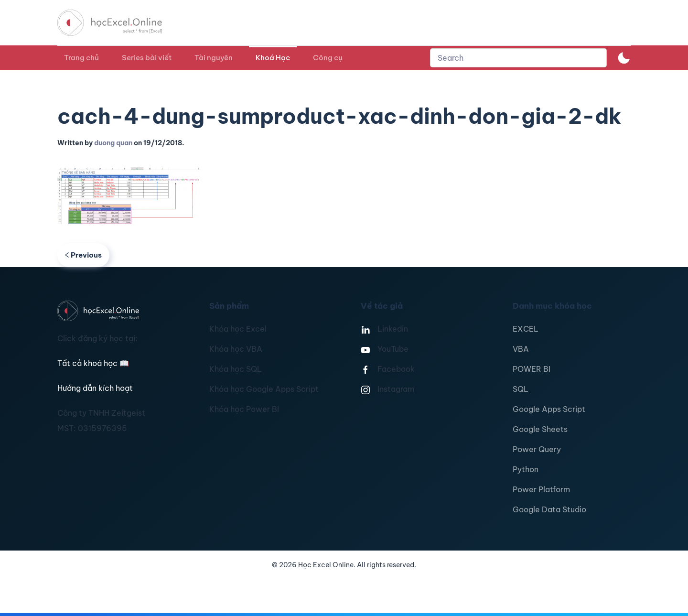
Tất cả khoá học (93, 363)
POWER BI (532, 369)
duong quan (113, 143)
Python (526, 469)
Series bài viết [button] (147, 58)
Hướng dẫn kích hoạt (95, 388)
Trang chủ (81, 58)
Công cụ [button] (328, 58)
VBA (521, 349)
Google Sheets (540, 429)
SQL (521, 389)
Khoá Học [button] (273, 58)
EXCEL (526, 329)
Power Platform (541, 489)
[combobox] (518, 58)
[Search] (518, 58)
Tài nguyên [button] (214, 58)
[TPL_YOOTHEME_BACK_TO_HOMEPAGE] (118, 23)
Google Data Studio (549, 509)
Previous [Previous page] (83, 255)
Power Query (537, 449)
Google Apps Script (549, 409)
